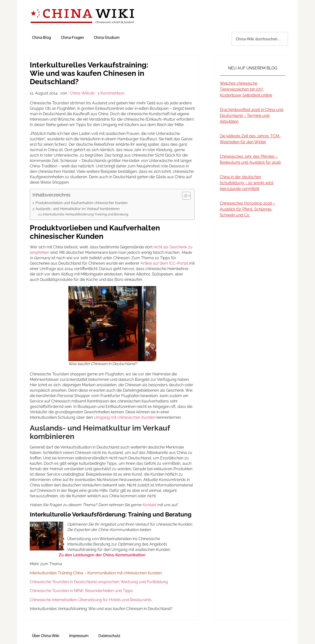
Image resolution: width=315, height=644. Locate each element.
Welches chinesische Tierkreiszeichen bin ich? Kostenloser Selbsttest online (246, 89)
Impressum (79, 636)
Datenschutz (109, 636)
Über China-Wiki (46, 636)
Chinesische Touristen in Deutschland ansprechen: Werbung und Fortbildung (99, 582)
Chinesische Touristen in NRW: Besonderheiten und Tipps (81, 591)
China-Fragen (72, 38)
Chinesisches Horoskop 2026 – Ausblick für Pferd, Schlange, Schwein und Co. (248, 209)
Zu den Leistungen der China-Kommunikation (102, 555)
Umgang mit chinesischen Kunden (125, 417)
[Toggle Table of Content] (184, 196)
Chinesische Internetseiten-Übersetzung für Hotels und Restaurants (91, 600)
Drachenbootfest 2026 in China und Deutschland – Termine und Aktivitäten (252, 116)
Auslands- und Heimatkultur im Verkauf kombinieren (78, 209)
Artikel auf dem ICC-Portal (164, 263)
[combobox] (260, 39)
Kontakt (149, 505)
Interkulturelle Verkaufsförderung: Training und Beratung (86, 214)
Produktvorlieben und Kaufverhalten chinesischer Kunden (81, 203)
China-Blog (41, 38)
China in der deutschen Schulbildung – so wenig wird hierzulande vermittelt (246, 183)
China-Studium (107, 38)
